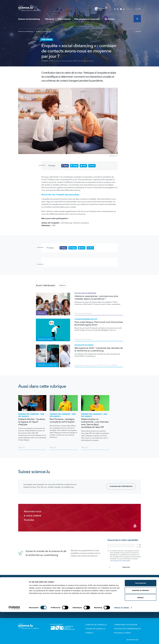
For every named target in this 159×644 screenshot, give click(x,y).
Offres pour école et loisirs (91, 590)
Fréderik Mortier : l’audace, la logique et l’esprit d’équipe (32, 422)
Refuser (141, 629)
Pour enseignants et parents (88, 19)
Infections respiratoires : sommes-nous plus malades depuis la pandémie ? (96, 297)
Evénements (54, 602)
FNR (52, 61)
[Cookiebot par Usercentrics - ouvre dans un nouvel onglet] (14, 640)
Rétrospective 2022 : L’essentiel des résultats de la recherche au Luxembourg (99, 349)
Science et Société (41, 31)
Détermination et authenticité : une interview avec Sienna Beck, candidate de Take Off (95, 423)
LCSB (98, 365)
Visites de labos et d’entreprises (93, 593)
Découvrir (50, 19)
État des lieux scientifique (85, 293)
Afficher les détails (122, 640)
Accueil (138, 31)
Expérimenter (64, 19)
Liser (109, 365)
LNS (71, 61)
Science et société (56, 599)
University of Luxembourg (61, 61)
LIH (79, 61)
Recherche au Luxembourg (59, 587)
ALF (24, 447)
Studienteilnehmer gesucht (86, 319)
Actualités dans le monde (30, 587)
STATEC (75, 61)
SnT (102, 365)
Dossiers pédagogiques (90, 596)
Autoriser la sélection (141, 622)
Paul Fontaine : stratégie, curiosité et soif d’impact (62, 420)
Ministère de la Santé (87, 61)
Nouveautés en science (84, 345)
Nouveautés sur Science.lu (30, 583)
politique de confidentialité (122, 559)
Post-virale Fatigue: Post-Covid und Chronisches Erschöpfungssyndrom (99, 323)
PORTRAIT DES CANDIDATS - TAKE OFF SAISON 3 (31, 415)
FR (139, 9)
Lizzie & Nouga (87, 587)
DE (136, 9)
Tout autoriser (141, 615)
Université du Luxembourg (83, 365)
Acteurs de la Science (57, 590)
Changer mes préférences (121, 486)
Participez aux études (57, 596)
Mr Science (110, 19)
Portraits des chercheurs (58, 593)
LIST (106, 365)
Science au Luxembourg (30, 19)
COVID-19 (62, 285)
